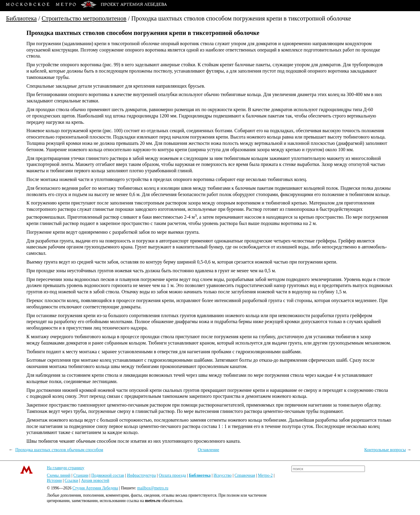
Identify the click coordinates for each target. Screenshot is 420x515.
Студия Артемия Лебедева (95, 488)
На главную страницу (66, 468)
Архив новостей (95, 481)
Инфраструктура (142, 475)
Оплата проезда (172, 475)
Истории (54, 481)
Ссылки (72, 481)
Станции (81, 475)
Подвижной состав (108, 475)
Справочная (245, 475)
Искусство (222, 475)
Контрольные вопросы (385, 450)
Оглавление (208, 450)
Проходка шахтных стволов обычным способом (59, 450)
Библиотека (21, 18)
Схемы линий (59, 475)
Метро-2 (265, 475)
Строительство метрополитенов (84, 18)
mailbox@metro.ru (153, 488)
